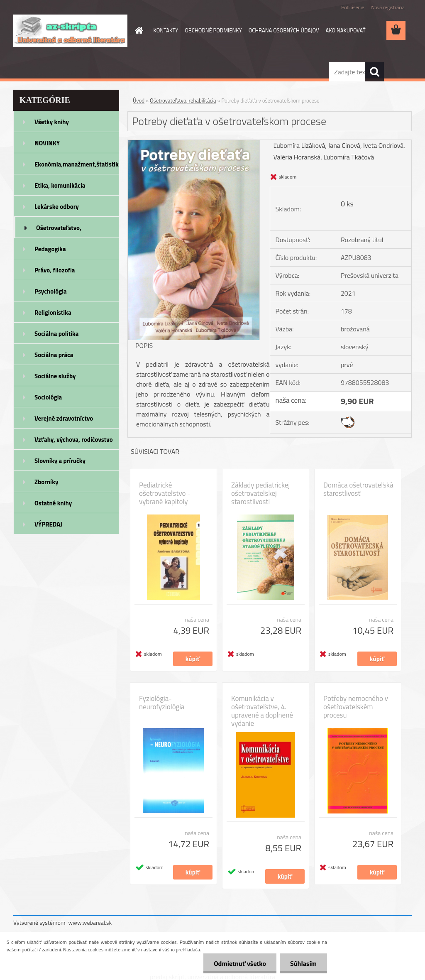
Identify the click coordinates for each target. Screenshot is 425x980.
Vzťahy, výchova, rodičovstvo (74, 440)
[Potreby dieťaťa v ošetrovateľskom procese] (194, 143)
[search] (374, 72)
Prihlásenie (353, 7)
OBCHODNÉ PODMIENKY (213, 30)
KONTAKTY (166, 30)
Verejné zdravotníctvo (64, 418)
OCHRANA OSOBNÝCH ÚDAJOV (284, 30)
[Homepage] (138, 30)
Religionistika (53, 312)
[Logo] (70, 31)
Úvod (139, 100)
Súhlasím (303, 963)
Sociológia (48, 397)
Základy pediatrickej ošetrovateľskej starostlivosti (260, 493)
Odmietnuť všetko (240, 963)
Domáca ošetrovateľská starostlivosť (358, 489)
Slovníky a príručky (60, 461)
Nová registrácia (388, 7)
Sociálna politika (56, 334)
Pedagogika (50, 249)
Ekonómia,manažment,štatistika (77, 164)
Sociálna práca (54, 355)
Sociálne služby (55, 376)
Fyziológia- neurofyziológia (162, 703)
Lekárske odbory (57, 207)
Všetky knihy (52, 122)
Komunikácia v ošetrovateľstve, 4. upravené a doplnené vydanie (262, 711)
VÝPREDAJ (48, 524)
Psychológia (51, 291)
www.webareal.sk (90, 922)
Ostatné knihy (53, 503)
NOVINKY (47, 143)
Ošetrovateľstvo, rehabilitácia (59, 230)
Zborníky (46, 482)
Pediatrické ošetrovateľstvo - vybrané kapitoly (165, 493)
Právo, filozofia (55, 270)
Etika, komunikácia (60, 185)
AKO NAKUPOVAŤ (346, 30)
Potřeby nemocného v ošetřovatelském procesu (356, 707)
